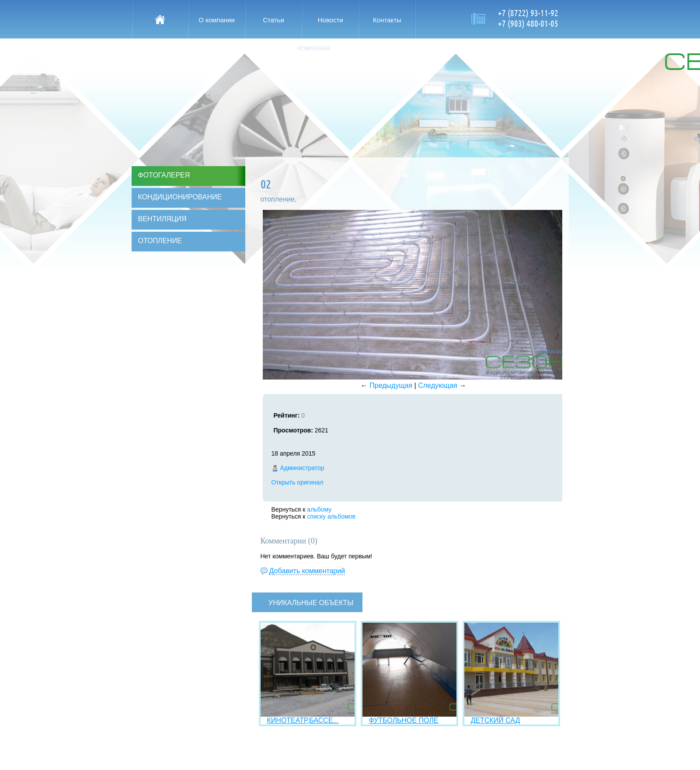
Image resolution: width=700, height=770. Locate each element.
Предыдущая (391, 385)
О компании (217, 20)
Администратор (302, 468)
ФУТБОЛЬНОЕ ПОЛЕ (404, 720)
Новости (330, 20)
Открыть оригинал (298, 482)
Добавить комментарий (307, 571)
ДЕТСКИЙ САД (496, 720)
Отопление (160, 241)
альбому (319, 509)
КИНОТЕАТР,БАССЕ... (303, 720)
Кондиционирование (180, 197)
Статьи (273, 20)
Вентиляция (162, 219)
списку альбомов (331, 516)
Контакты (387, 20)
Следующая (438, 385)
